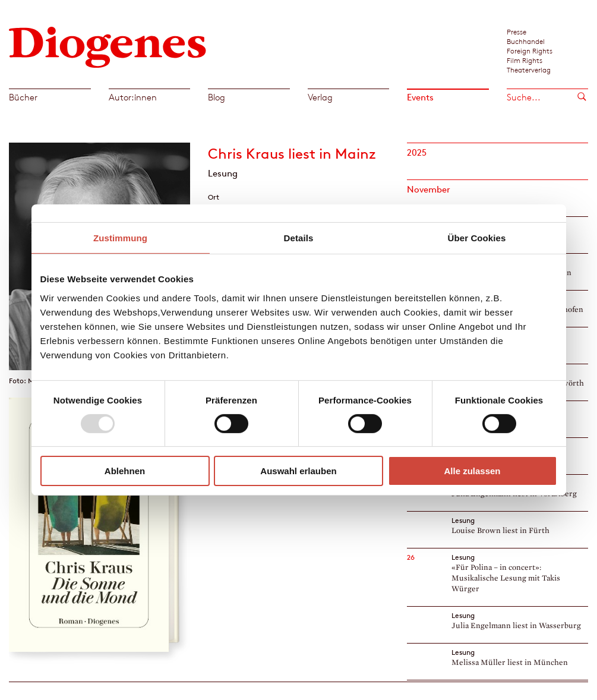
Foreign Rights (530, 51)
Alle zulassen (472, 471)
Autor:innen (133, 97)
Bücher (23, 97)
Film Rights (525, 60)
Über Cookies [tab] (477, 238)
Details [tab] (299, 238)
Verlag (320, 97)
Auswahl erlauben (298, 471)
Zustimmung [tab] (120, 238)
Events (420, 97)
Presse (517, 31)
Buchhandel (526, 41)
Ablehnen (125, 471)
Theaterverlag (529, 70)
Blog (217, 97)
